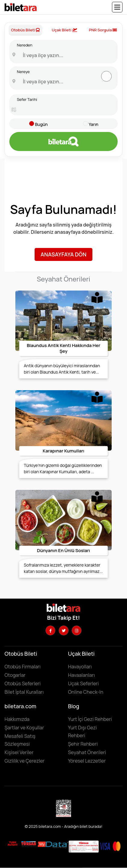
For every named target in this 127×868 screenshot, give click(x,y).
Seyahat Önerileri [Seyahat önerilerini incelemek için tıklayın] (87, 752)
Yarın (94, 124)
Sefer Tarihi (27, 99)
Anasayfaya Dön (63, 254)
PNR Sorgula (103, 30)
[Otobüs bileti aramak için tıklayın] (63, 142)
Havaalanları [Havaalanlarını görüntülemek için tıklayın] (81, 675)
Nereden (25, 45)
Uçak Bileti (64, 30)
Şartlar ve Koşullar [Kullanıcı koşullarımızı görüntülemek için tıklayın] (24, 728)
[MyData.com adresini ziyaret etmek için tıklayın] (53, 844)
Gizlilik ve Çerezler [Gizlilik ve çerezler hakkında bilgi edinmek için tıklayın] (25, 761)
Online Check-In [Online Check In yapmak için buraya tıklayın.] (86, 692)
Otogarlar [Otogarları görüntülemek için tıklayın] (15, 675)
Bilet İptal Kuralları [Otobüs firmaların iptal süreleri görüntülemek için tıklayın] (24, 692)
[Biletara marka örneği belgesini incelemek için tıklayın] (13, 844)
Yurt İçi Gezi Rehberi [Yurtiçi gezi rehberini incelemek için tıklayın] (90, 719)
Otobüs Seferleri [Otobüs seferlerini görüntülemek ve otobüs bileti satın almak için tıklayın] (23, 683)
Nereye (23, 72)
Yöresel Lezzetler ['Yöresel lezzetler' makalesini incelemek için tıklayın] (87, 761)
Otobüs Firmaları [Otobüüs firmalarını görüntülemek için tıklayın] (23, 667)
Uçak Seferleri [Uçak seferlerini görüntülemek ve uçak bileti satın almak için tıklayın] (83, 683)
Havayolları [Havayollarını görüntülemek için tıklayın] (80, 667)
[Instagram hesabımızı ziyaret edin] (77, 630)
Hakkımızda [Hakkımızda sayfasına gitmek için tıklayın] (17, 719)
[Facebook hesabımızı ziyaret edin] (50, 630)
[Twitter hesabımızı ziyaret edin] (64, 630)
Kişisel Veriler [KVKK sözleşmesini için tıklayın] (19, 752)
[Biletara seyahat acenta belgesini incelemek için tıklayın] (29, 844)
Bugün (41, 124)
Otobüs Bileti (25, 30)
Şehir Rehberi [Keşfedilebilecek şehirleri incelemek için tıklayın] (83, 744)
